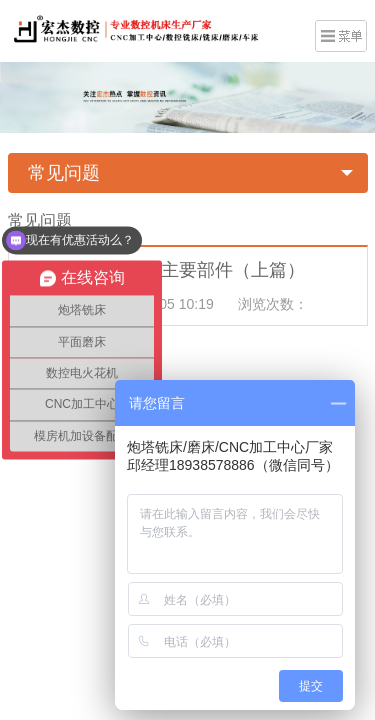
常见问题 (64, 173)
